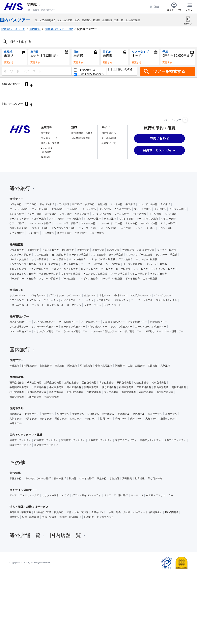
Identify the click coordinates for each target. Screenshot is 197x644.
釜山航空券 (33, 250)
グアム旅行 (31, 204)
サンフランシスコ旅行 (64, 228)
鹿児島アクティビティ (46, 445)
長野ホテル (124, 414)
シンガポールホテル (140, 295)
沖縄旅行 (14, 366)
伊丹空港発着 (109, 387)
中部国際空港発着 (19, 387)
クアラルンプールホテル (23, 300)
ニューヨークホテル (142, 300)
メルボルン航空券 (88, 279)
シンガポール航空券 (20, 255)
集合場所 (86, 20)
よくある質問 (109, 138)
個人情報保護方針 (81, 138)
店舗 (154, 7)
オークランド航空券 (112, 279)
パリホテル (38, 305)
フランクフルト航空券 (163, 269)
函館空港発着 (89, 383)
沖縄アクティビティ (20, 440)
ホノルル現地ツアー (20, 322)
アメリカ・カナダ (29, 495)
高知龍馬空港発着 (37, 392)
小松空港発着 (56, 387)
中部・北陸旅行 (104, 366)
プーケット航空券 (167, 250)
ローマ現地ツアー (174, 331)
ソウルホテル (74, 295)
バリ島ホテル (121, 300)
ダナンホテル (86, 300)
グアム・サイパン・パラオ (87, 495)
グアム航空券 (126, 259)
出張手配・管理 (42, 512)
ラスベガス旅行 (40, 228)
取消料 (97, 20)
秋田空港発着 (124, 383)
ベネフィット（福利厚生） (148, 512)
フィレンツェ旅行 (102, 214)
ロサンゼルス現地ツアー (47, 331)
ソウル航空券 (17, 250)
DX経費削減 (172, 512)
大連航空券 (128, 250)
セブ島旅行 (58, 209)
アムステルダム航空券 (95, 274)
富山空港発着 (74, 387)
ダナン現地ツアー (98, 327)
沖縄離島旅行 (29, 366)
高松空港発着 (179, 387)
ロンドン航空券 (89, 269)
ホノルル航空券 (77, 259)
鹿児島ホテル (168, 419)
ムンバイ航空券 (58, 259)
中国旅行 (130, 204)
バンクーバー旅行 (145, 228)
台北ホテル (105, 295)
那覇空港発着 (17, 397)
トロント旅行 (165, 228)
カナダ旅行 (127, 228)
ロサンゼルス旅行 (19, 228)
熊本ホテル (136, 419)
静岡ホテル (108, 414)
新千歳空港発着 (53, 383)
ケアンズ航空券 (158, 274)
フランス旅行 (122, 214)
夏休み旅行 (60, 478)
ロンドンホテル (55, 305)
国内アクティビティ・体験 (26, 435)
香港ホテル (120, 295)
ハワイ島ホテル (38, 295)
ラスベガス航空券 (48, 264)
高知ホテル (91, 419)
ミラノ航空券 (141, 269)
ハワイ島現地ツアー (45, 322)
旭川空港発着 (71, 383)
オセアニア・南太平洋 (116, 495)
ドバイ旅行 (33, 233)
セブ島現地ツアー (137, 322)
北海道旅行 (46, 366)
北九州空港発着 (75, 392)
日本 (171, 495)
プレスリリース (49, 138)
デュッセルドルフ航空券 (23, 274)
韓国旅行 (77, 204)
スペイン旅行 (56, 219)
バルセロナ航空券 (48, 274)
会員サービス (174, 7)
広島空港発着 (144, 387)
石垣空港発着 (34, 397)
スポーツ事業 (49, 517)
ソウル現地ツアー (19, 327)
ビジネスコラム (105, 517)
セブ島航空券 (59, 255)
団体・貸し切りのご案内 (127, 20)
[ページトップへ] (185, 120)
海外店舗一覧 (27, 535)
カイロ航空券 (150, 279)
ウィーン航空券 (119, 274)
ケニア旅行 (81, 233)
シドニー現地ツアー (20, 331)
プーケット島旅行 (19, 209)
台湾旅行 (90, 204)
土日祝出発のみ (121, 69)
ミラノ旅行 (66, 214)
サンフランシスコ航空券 (23, 264)
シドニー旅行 (168, 219)
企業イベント (98, 512)
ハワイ (66, 495)
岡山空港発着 (161, 387)
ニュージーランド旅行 (66, 223)
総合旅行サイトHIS (13, 29)
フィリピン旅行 (40, 209)
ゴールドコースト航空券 (23, 279)
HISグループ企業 (50, 143)
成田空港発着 (34, 383)
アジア (13, 495)
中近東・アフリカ (156, 495)
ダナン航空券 (116, 255)
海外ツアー (16, 199)
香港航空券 (83, 250)
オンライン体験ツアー (23, 490)
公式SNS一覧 (109, 143)
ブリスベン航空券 (48, 279)
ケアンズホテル (112, 305)
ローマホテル (74, 305)
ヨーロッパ (137, 495)
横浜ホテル (93, 414)
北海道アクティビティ (100, 440)
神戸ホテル (31, 419)
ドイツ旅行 (155, 214)
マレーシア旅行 (143, 209)
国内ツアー (16, 360)
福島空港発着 (159, 383)
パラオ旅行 (63, 204)
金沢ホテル (139, 414)
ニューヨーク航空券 (92, 264)
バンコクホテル (162, 295)
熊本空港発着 (129, 392)
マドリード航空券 (71, 274)
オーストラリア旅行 (147, 219)
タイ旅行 (165, 204)
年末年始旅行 (87, 478)
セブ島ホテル (103, 300)
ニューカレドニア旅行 (110, 223)
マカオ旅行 (116, 204)
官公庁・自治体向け (70, 517)
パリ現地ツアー (153, 331)
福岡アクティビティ (20, 445)
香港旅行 (102, 204)
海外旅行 (22, 188)
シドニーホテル (93, 305)
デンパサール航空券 (166, 255)
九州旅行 (165, 366)
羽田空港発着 (17, 383)
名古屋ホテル (155, 414)
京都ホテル (171, 414)
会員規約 (107, 20)
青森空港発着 (106, 383)
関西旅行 (120, 366)
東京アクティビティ (126, 440)
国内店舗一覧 (68, 535)
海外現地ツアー (19, 317)
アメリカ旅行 (168, 223)
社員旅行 (59, 512)
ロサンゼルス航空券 (147, 259)
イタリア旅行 (34, 214)
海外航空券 (16, 245)
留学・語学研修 (31, 517)
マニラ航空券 (41, 255)
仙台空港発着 (141, 383)
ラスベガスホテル (19, 305)
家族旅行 (102, 478)
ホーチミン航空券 (79, 255)
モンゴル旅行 (17, 214)
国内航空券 (16, 377)
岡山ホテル (61, 419)
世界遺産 (140, 478)
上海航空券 (98, 250)
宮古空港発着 (52, 397)
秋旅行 (73, 478)
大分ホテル (151, 419)
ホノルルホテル (18, 295)
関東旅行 (72, 366)
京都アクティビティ (151, 440)
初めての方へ (109, 133)
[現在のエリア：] (34, 5)
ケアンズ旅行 (17, 223)
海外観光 (127, 478)
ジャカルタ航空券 (19, 259)
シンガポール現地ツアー (45, 327)
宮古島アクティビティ (73, 440)
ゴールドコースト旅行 (39, 223)
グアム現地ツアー (68, 322)
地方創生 (89, 517)
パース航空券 (68, 279)
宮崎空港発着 (146, 392)
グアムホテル (56, 295)
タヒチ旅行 (131, 223)
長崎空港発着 (94, 392)
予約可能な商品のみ (89, 74)
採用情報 (46, 157)
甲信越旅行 (86, 366)
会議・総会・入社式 (120, 512)
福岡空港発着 (56, 392)
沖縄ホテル (15, 423)
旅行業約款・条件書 (82, 133)
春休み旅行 (15, 478)
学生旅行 (114, 478)
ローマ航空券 (123, 269)
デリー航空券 (39, 259)
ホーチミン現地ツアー (73, 327)
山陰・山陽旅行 (136, 366)
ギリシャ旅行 (126, 219)
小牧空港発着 (39, 387)
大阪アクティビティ (175, 440)
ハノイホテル (68, 300)
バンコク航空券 (146, 250)
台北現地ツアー (158, 322)
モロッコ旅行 (97, 233)
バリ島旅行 (73, 209)
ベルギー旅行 (39, 219)
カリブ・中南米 (50, 495)
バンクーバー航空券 (156, 264)
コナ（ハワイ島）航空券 (102, 259)
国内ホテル (16, 408)
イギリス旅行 (139, 214)
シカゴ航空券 (113, 264)
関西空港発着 (91, 387)
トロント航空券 (18, 269)
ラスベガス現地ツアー (75, 331)
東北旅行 (60, 366)
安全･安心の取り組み (68, 20)
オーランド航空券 (133, 264)
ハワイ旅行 (15, 204)
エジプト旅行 (64, 233)
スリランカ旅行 (178, 209)
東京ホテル (15, 414)
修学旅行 (14, 517)
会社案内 (46, 133)
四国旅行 (153, 366)
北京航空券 (113, 250)
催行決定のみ (84, 70)
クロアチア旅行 (93, 219)
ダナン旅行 (105, 209)
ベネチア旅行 (82, 214)
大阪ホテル (15, 419)
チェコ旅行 (110, 219)
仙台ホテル (63, 414)
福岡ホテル (106, 419)
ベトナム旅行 (89, 209)
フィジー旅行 (88, 223)
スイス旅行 (170, 214)
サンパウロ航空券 (39, 269)
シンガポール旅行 (148, 204)
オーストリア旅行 (19, 219)
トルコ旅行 (48, 233)
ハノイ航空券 (98, 255)
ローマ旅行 (50, 214)
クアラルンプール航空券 (139, 255)
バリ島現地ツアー (91, 322)
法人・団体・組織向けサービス (29, 507)
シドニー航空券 (139, 274)
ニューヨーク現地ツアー (104, 331)
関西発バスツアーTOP (59, 29)
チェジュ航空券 (50, 250)
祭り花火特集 (155, 478)
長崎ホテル (121, 419)
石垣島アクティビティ (46, 440)
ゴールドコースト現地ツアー (151, 327)
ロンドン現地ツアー (131, 331)
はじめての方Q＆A (45, 20)
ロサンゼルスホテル (166, 300)
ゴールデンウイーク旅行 (38, 478)
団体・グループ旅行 (77, 512)
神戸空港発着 (126, 387)
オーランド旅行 (109, 228)
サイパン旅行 (47, 204)
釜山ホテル (90, 295)
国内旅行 (35, 29)
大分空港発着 (111, 392)
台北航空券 (68, 250)
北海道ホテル (32, 414)
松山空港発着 (17, 392)
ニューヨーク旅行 (88, 228)
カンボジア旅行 (123, 209)
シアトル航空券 (70, 264)
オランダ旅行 (74, 219)
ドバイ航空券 (133, 279)
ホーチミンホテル (48, 300)
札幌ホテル (48, 414)
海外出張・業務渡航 (20, 512)
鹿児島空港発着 (165, 392)
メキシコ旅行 (17, 233)
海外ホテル (16, 290)
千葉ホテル (78, 414)
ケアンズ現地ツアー (121, 327)
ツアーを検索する (169, 71)
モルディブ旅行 (149, 223)
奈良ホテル (46, 419)
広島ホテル (76, 419)
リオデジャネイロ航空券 (65, 269)
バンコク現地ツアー (114, 322)
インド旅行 (160, 209)
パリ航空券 (107, 269)
